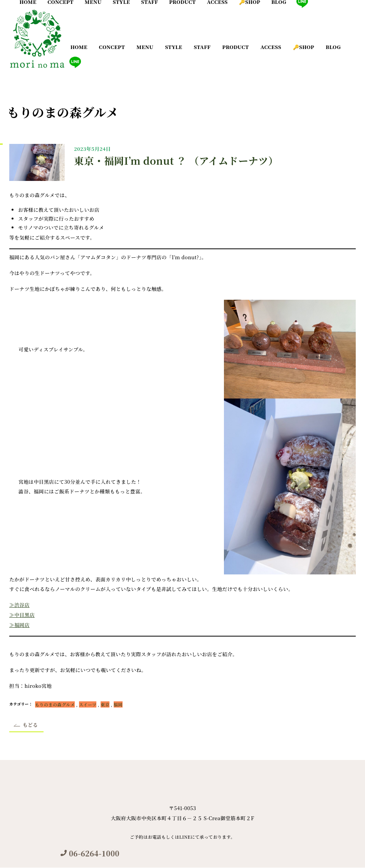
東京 (105, 704)
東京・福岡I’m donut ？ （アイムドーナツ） (176, 160)
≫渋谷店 (19, 605)
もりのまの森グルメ (55, 704)
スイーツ (88, 704)
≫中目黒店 (22, 615)
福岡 (118, 704)
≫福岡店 (19, 625)
